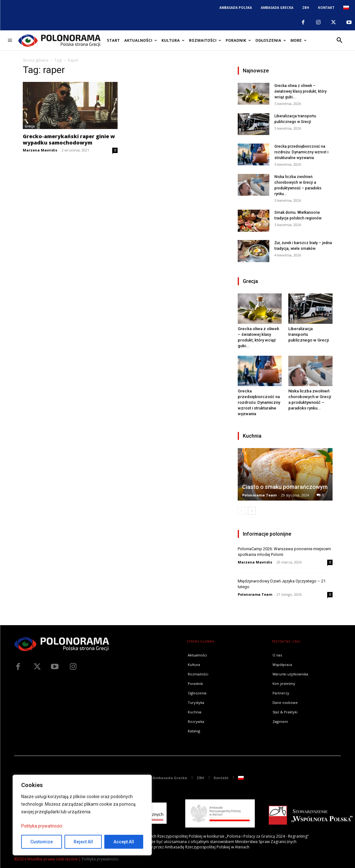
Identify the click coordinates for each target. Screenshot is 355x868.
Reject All (83, 842)
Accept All (124, 842)
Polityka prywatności (42, 826)
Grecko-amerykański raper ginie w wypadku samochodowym (69, 139)
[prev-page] (242, 511)
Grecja (30, 126)
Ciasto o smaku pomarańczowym (285, 487)
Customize (42, 842)
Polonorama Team (259, 495)
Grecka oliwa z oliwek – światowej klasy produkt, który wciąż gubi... (300, 91)
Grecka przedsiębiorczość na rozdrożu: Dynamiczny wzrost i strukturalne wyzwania (301, 152)
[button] (340, 40)
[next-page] (252, 511)
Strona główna (36, 60)
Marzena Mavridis (40, 150)
